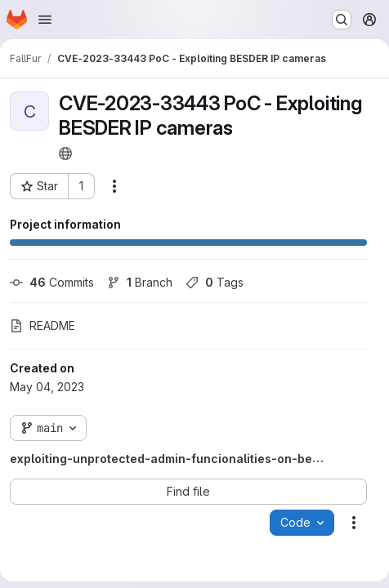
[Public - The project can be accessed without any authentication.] (65, 154)
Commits (52, 282)
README (42, 325)
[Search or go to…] (342, 20)
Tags (215, 282)
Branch (140, 282)
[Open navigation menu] (45, 20)
